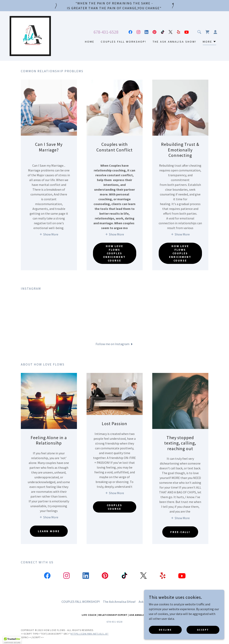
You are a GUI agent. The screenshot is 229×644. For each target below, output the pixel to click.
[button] (215, 32)
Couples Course (115, 507)
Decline (165, 630)
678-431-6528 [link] (106, 32)
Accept (203, 630)
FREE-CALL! (180, 532)
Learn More (49, 531)
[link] (30, 36)
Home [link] (90, 42)
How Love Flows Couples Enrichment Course (115, 253)
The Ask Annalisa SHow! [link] (175, 42)
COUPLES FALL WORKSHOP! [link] (124, 42)
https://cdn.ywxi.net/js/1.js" (90, 634)
